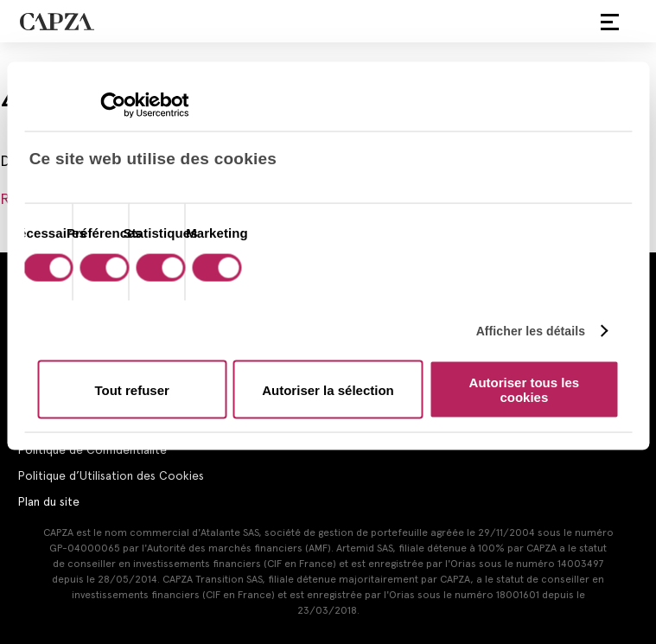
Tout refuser (131, 389)
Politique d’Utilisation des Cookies (111, 475)
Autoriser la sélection (328, 389)
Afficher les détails (531, 330)
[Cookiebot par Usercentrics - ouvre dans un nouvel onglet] (113, 105)
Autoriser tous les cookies (525, 390)
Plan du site (48, 501)
